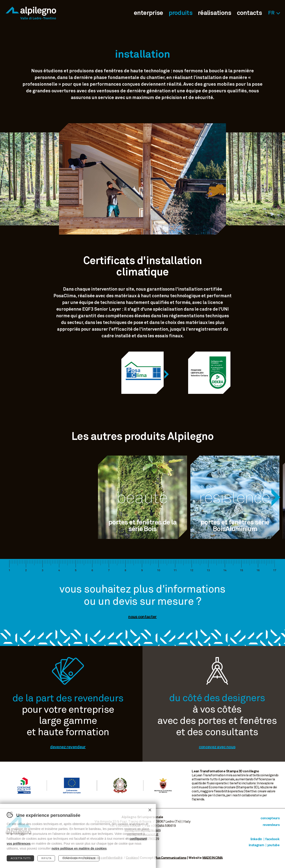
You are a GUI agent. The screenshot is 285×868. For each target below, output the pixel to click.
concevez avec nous (217, 747)
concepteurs (270, 818)
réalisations (215, 13)
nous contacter (142, 617)
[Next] (167, 374)
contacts (249, 13)
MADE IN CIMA (213, 858)
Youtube (273, 845)
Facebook (272, 839)
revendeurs (271, 825)
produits (181, 13)
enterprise (149, 13)
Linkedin (256, 839)
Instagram (256, 845)
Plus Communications (170, 858)
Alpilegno (31, 13)
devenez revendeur (68, 747)
